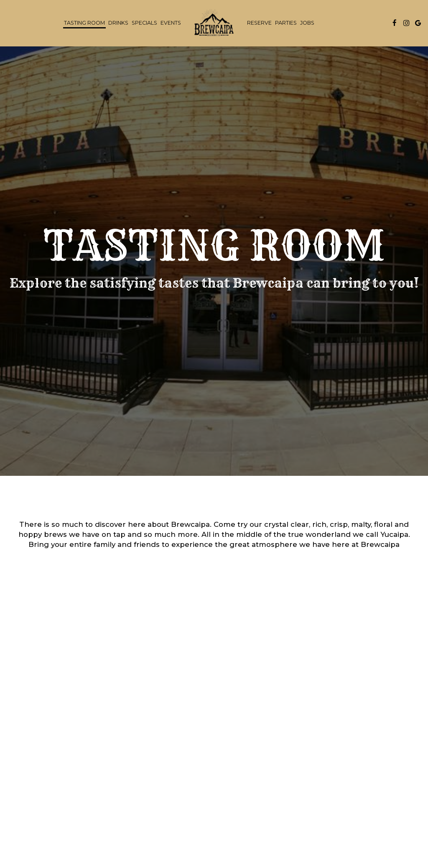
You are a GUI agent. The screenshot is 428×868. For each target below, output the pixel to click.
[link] (214, 23)
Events (171, 23)
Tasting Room (84, 23)
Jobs (307, 23)
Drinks (118, 23)
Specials (144, 23)
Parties (286, 23)
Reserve (259, 23)
